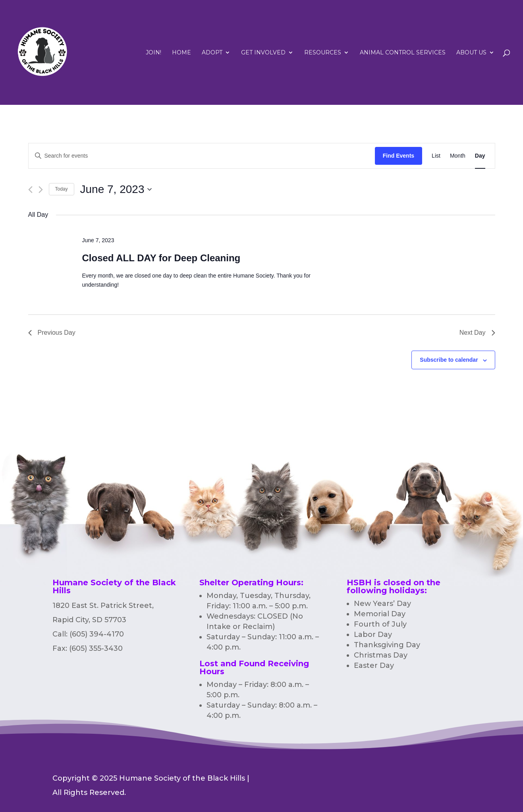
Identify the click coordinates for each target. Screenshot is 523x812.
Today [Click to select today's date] (62, 189)
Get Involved (263, 53)
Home (181, 53)
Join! (153, 53)
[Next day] (41, 190)
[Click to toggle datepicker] (116, 189)
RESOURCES (323, 53)
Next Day (477, 333)
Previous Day (52, 333)
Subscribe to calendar (449, 360)
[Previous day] (30, 190)
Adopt (212, 53)
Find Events (399, 156)
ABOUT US (471, 53)
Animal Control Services (403, 53)
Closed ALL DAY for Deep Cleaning (161, 258)
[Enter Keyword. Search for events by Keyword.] (202, 156)
